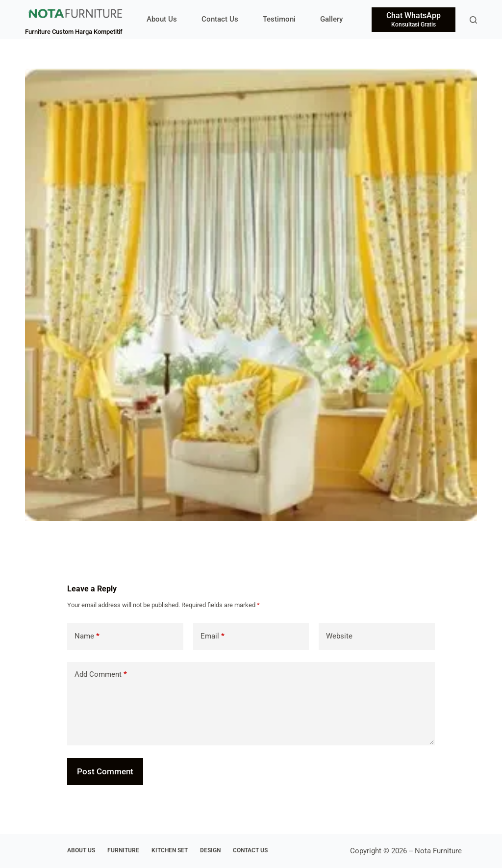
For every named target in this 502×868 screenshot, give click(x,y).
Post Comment (105, 771)
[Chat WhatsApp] (414, 20)
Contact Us (220, 19)
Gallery (331, 19)
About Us (162, 19)
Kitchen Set (170, 850)
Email (213, 636)
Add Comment (101, 675)
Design (210, 850)
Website (339, 636)
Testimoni (279, 19)
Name (87, 636)
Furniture (123, 850)
